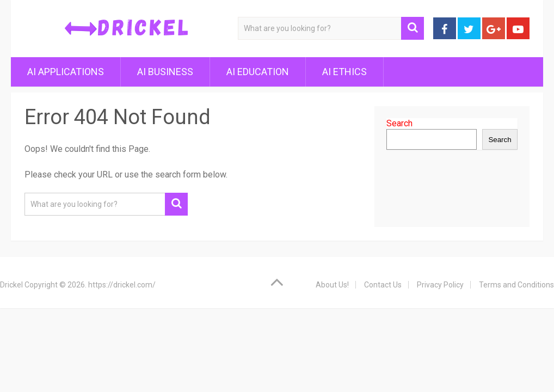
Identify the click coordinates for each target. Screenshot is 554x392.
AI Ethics (344, 72)
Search (399, 123)
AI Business (165, 72)
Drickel (11, 285)
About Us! (332, 285)
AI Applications (66, 72)
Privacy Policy (440, 285)
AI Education (258, 72)
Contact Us (383, 285)
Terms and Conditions (516, 285)
